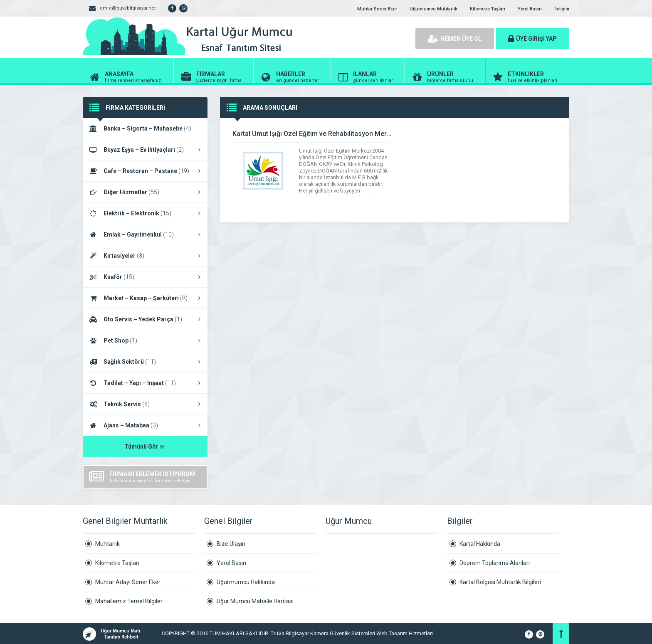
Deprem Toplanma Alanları (495, 563)
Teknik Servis (145, 404)
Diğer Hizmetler (145, 192)
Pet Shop (145, 341)
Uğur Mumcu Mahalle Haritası (255, 601)
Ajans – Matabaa (145, 425)
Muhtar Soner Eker (377, 9)
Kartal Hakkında (480, 544)
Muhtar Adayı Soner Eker (128, 582)
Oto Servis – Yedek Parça (145, 319)
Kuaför (145, 277)
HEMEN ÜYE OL (455, 39)
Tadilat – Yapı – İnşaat (145, 383)
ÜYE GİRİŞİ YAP (532, 39)
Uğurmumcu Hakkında (246, 582)
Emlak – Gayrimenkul (145, 234)
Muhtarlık (107, 544)
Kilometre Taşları (488, 9)
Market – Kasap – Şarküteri (145, 298)
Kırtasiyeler (145, 256)
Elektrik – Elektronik (145, 213)
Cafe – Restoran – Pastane (145, 171)
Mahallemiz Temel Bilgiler (129, 601)
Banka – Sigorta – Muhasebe (145, 129)
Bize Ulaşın (231, 544)
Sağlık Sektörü (145, 362)
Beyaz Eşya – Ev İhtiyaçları (145, 150)
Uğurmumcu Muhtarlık (433, 9)
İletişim (562, 9)
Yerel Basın (530, 9)
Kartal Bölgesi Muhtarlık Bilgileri (500, 582)
